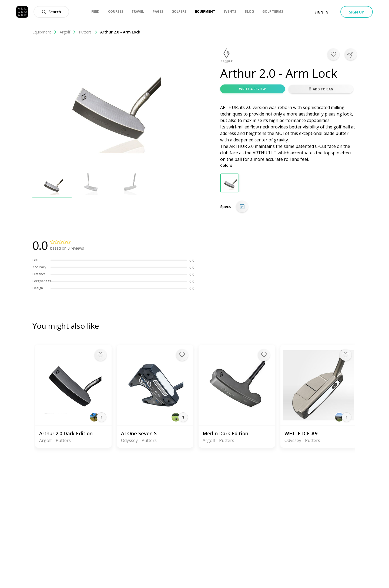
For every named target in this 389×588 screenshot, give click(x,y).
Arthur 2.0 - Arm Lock (120, 32)
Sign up (357, 12)
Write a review (252, 89)
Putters (88, 32)
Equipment (45, 32)
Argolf (68, 32)
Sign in (321, 12)
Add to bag (321, 89)
